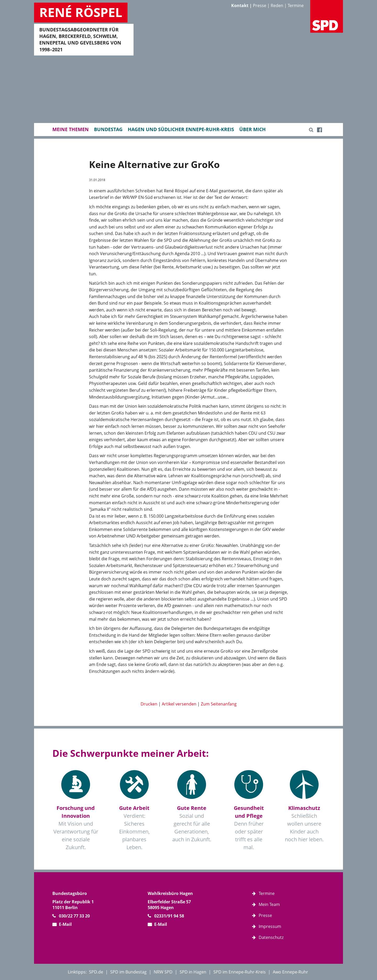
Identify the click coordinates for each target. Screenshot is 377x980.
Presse (260, 5)
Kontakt (240, 5)
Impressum (270, 926)
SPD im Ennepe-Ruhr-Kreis (240, 972)
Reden (277, 5)
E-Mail (65, 924)
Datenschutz (271, 937)
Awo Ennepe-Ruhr (290, 972)
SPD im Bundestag (128, 972)
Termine (296, 5)
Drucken (149, 704)
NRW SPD (163, 972)
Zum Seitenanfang (219, 704)
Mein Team (269, 904)
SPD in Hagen (193, 972)
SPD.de (96, 972)
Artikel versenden (179, 704)
